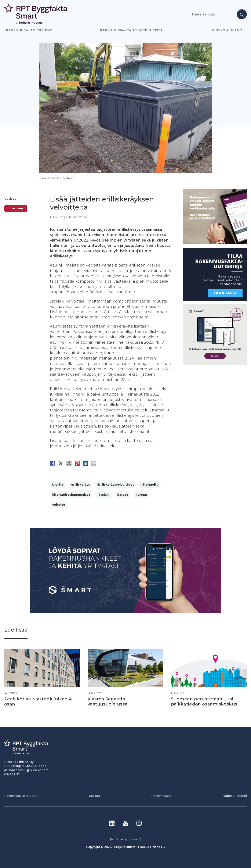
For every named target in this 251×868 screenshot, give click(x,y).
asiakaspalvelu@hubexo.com (26, 770)
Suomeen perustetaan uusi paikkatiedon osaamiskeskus (204, 701)
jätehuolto (150, 485)
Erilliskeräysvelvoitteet (116, 485)
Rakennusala (161, 796)
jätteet (123, 495)
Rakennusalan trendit (29, 30)
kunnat (141, 495)
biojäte (58, 485)
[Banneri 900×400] (125, 612)
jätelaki (103, 495)
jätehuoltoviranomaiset (71, 495)
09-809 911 (12, 774)
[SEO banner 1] (215, 364)
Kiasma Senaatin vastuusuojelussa (108, 701)
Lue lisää (16, 208)
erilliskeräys (81, 485)
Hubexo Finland (226, 30)
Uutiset (10, 199)
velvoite (59, 505)
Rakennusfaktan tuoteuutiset (131, 30)
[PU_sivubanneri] (215, 243)
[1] (215, 300)
